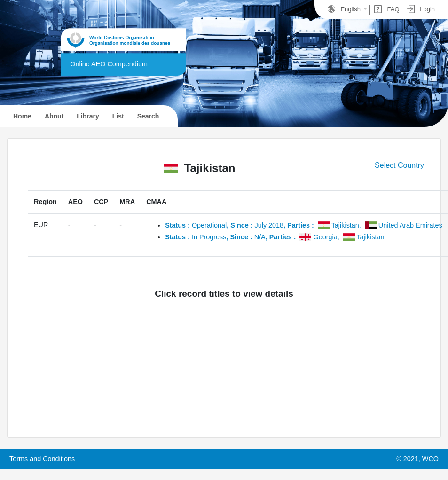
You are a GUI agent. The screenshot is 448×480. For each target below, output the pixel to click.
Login (421, 9)
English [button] (345, 9)
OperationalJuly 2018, (304, 225)
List (118, 116)
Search (148, 116)
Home (27, 115)
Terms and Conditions (42, 459)
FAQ (387, 9)
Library (88, 116)
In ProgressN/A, (275, 237)
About (54, 116)
